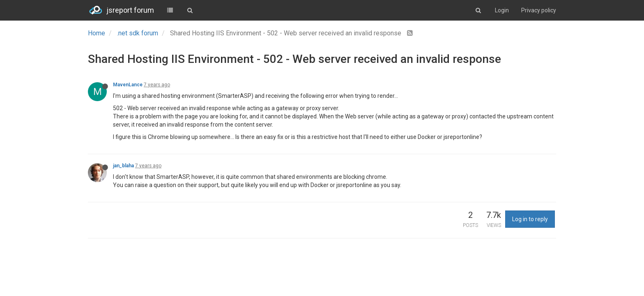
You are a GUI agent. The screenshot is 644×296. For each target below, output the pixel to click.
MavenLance (128, 85)
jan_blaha (123, 166)
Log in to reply (530, 219)
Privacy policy (539, 10)
